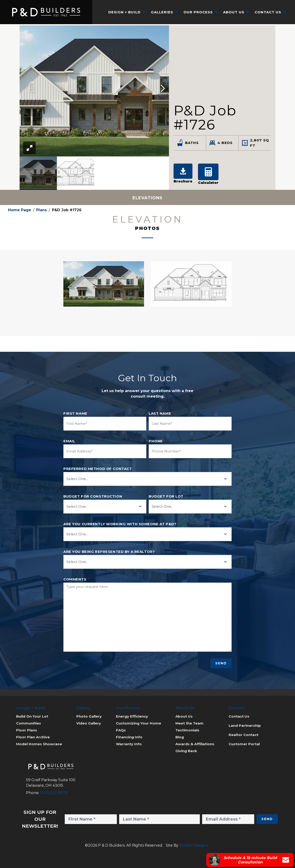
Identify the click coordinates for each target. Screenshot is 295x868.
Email (71, 441)
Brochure (183, 173)
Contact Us (239, 716)
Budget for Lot (167, 496)
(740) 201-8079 (54, 793)
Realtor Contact (243, 735)
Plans (41, 210)
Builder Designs (194, 845)
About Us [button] (234, 12)
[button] (163, 89)
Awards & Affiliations (195, 744)
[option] (38, 173)
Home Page (20, 210)
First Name (77, 413)
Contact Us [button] (268, 12)
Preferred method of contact (98, 469)
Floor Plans (27, 730)
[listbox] (94, 173)
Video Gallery (89, 723)
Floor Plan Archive (33, 737)
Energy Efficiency (132, 716)
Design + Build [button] (124, 12)
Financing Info (129, 737)
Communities (29, 723)
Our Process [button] (198, 12)
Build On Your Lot (32, 716)
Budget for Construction (94, 496)
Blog (180, 737)
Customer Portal (244, 744)
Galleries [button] (162, 12)
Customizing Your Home (139, 723)
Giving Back (186, 751)
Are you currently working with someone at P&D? (121, 524)
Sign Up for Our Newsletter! (40, 819)
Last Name (161, 413)
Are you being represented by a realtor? (110, 552)
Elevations (147, 198)
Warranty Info (129, 744)
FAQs (121, 730)
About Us (184, 716)
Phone (157, 441)
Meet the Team (189, 723)
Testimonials (187, 730)
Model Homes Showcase (39, 744)
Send (221, 663)
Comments (76, 579)
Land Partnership (245, 726)
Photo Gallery (89, 716)
